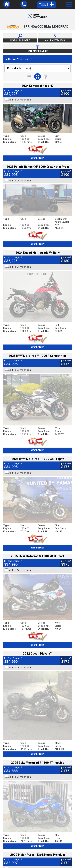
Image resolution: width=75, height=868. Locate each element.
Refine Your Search (19, 59)
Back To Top (37, 766)
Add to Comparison (20, 100)
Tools (46, 5)
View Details (37, 158)
